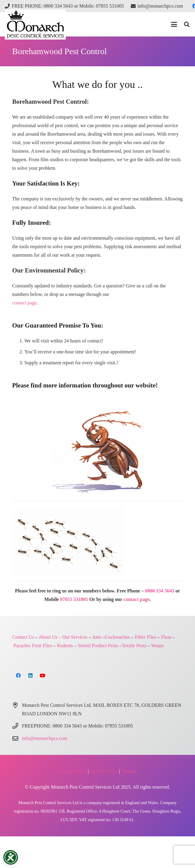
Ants (97, 637)
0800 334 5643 (160, 591)
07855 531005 (74, 599)
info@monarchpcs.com (45, 738)
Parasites (22, 646)
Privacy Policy (72, 771)
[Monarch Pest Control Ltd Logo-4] (35, 24)
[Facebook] (18, 675)
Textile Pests (134, 646)
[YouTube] (43, 675)
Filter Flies (146, 637)
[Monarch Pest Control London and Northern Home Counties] (97, 452)
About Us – (50, 637)
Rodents (65, 646)
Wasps (157, 646)
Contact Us (23, 637)
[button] (174, 24)
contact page (24, 303)
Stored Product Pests (98, 646)
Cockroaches (118, 637)
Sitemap (129, 771)
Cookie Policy (104, 771)
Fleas (166, 637)
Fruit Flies (42, 646)
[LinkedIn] (30, 675)
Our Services (75, 637)
